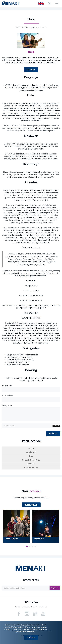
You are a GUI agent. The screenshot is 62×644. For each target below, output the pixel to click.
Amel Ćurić (31, 452)
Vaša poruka (7, 405)
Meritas (31, 464)
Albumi (31, 70)
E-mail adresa (7, 395)
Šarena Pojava (31, 468)
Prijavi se (55, 588)
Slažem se (31, 637)
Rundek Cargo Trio (31, 460)
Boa (31, 456)
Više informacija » (29, 632)
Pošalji (53, 433)
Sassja (31, 448)
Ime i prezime (7, 386)
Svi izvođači (31, 505)
